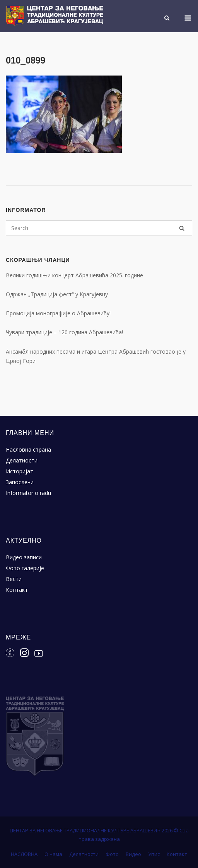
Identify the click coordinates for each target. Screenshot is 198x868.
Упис (154, 854)
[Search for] (99, 228)
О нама (53, 854)
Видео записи (24, 557)
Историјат (20, 471)
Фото (112, 854)
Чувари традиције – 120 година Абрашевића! (64, 332)
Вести (14, 579)
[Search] (182, 228)
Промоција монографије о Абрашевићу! (58, 313)
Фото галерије (25, 568)
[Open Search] (167, 19)
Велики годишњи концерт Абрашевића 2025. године (74, 275)
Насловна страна (28, 449)
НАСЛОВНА (24, 854)
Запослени (20, 482)
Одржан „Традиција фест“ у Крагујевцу (57, 294)
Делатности (22, 460)
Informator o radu (28, 493)
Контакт (17, 590)
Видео (133, 854)
